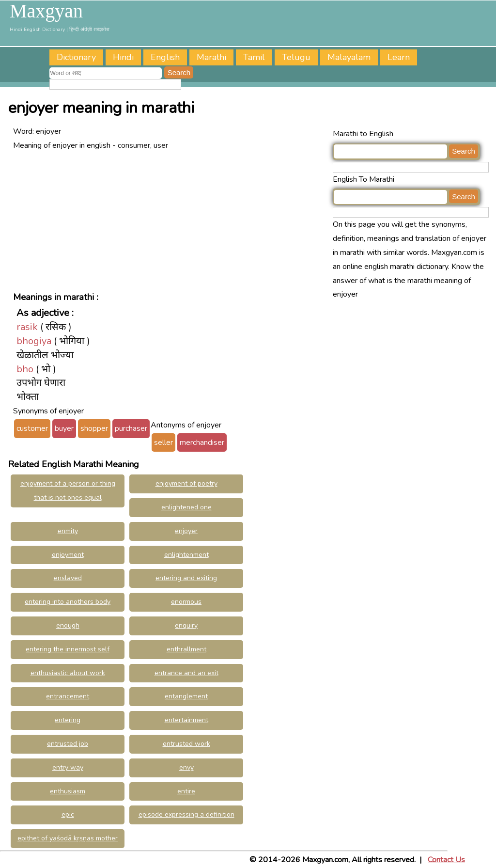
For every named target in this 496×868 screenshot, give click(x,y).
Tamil (254, 57)
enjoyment (68, 555)
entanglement (186, 696)
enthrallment (186, 649)
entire (186, 791)
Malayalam (349, 57)
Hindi (123, 57)
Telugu (296, 57)
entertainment (186, 720)
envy (186, 767)
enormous (186, 602)
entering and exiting (186, 578)
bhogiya (34, 341)
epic (68, 814)
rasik (27, 327)
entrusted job (68, 744)
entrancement (68, 696)
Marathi (211, 57)
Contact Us (446, 860)
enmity (68, 531)
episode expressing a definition (186, 814)
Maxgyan (46, 11)
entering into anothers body (68, 602)
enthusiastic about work (68, 673)
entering (68, 720)
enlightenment (186, 555)
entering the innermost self (68, 649)
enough (68, 625)
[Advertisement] (170, 220)
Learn (399, 57)
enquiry (186, 625)
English (165, 57)
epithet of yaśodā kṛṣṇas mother (68, 838)
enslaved (68, 578)
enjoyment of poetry (186, 483)
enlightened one (186, 507)
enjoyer (186, 531)
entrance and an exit (186, 673)
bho (25, 369)
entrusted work (186, 744)
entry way (68, 767)
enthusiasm (68, 791)
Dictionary (76, 57)
